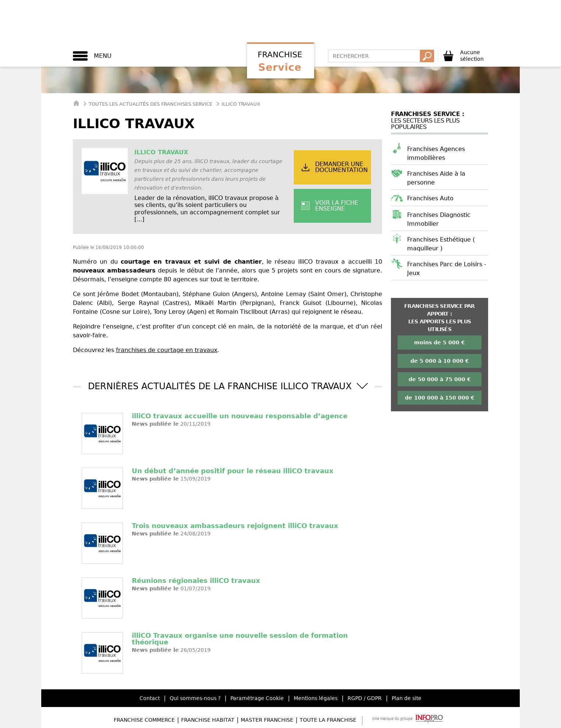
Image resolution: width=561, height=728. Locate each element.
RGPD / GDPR (365, 698)
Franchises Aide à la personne (436, 178)
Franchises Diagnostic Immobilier (439, 219)
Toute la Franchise (328, 720)
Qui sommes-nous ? (195, 698)
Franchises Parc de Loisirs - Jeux (447, 269)
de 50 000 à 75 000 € (440, 379)
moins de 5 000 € (440, 342)
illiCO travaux (161, 152)
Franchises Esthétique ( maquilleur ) (441, 244)
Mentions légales (316, 698)
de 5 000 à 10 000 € (440, 361)
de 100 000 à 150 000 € (440, 398)
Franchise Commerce (144, 720)
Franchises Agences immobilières (436, 153)
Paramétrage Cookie (257, 698)
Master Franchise (267, 720)
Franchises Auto (430, 198)
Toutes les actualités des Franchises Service (151, 104)
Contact (150, 698)
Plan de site (407, 698)
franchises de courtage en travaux (167, 350)
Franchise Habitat (208, 720)
